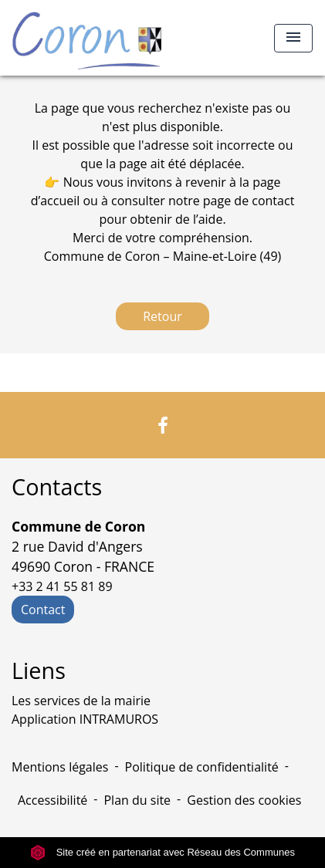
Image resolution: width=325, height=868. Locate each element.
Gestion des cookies (244, 800)
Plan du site (137, 800)
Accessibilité (52, 800)
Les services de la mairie (81, 701)
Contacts (57, 487)
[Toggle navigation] (293, 38)
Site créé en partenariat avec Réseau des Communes (162, 852)
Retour (162, 316)
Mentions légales (60, 767)
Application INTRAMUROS (85, 719)
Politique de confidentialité (202, 767)
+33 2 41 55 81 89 (62, 586)
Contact (43, 610)
